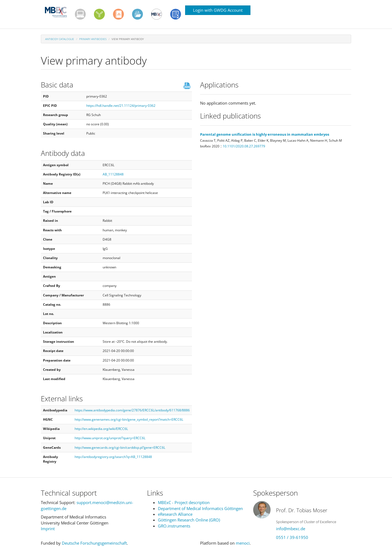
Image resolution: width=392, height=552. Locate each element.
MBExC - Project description (184, 502)
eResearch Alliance (175, 514)
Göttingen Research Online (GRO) (189, 520)
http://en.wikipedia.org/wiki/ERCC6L (101, 429)
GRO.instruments (174, 526)
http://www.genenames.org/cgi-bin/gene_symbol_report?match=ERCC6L (129, 419)
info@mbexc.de (291, 529)
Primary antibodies (93, 39)
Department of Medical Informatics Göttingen (200, 508)
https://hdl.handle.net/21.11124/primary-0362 (121, 106)
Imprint (48, 529)
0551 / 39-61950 (292, 537)
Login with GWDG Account (218, 10)
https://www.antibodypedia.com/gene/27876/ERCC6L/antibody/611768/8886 (132, 410)
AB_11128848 (113, 174)
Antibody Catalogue (60, 39)
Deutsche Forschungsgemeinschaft (94, 543)
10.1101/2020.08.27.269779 (244, 146)
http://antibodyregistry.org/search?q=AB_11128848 (113, 457)
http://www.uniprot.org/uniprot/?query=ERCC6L (110, 438)
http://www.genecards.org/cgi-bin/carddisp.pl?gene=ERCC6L (120, 448)
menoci (243, 543)
